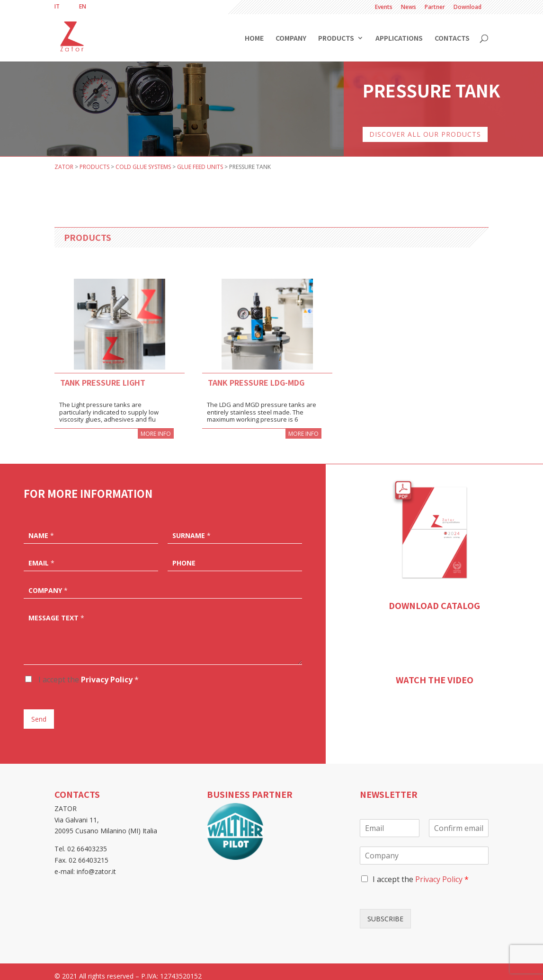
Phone (184, 554)
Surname (191, 527)
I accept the (88, 671)
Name (41, 527)
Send (39, 710)
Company (291, 39)
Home (254, 39)
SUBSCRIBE (385, 910)
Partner (435, 8)
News (409, 8)
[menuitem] (57, 7)
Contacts (452, 39)
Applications (399, 39)
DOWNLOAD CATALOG (434, 596)
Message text (56, 609)
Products (336, 39)
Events (384, 8)
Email (41, 554)
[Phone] (235, 553)
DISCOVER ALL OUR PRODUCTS (425, 125)
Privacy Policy (107, 671)
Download (467, 8)
